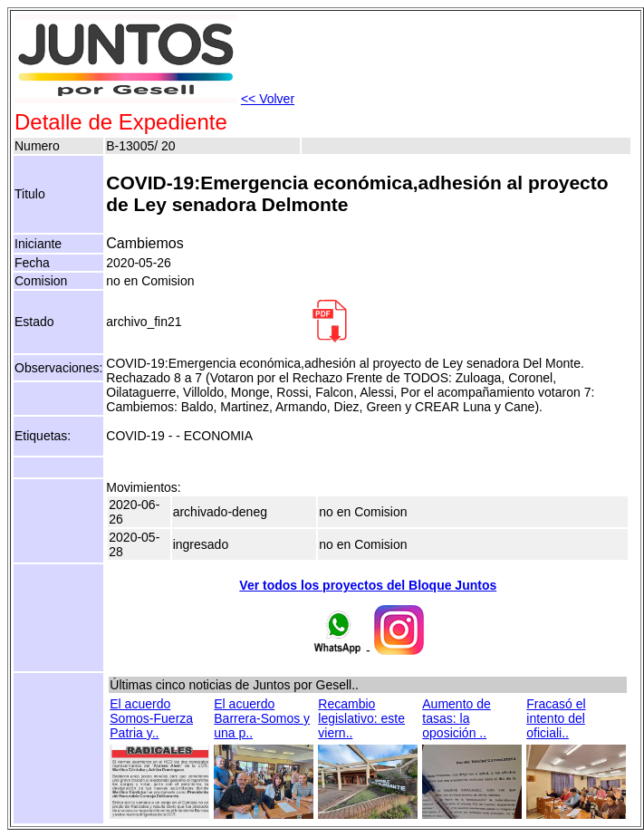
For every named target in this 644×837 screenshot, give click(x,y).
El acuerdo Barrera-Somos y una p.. (262, 718)
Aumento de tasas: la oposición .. (457, 718)
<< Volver (268, 99)
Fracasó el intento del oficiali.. (556, 718)
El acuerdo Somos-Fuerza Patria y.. (151, 718)
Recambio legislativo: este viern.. (361, 718)
